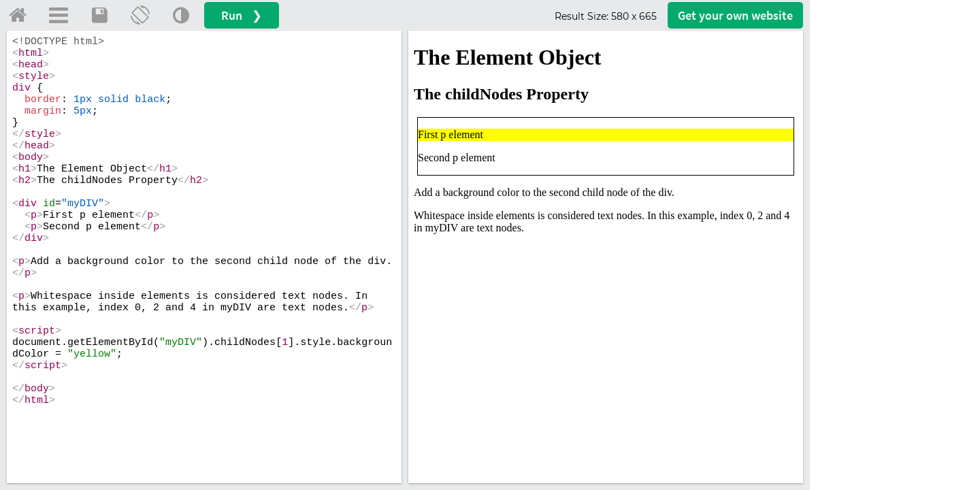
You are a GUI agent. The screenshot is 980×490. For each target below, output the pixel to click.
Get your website (735, 15)
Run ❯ (242, 15)
